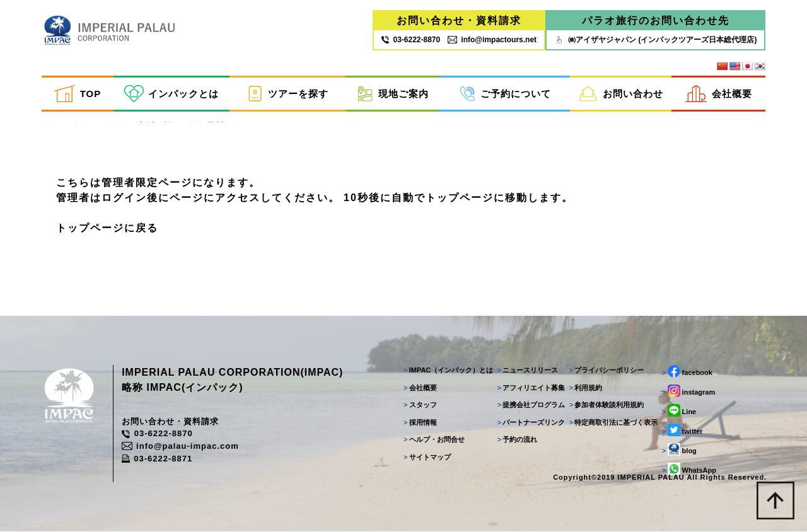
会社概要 (719, 94)
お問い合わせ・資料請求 (459, 20)
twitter (682, 431)
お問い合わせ (621, 94)
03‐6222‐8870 (411, 40)
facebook (687, 372)
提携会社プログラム (531, 405)
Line (678, 411)
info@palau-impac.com (181, 447)
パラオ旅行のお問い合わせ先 (656, 20)
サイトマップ (427, 458)
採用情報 (420, 423)
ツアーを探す (287, 94)
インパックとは (171, 94)
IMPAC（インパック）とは (448, 371)
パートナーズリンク (531, 423)
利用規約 (585, 388)
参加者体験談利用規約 (606, 405)
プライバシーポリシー (606, 371)
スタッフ (420, 405)
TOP (78, 94)
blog (679, 450)
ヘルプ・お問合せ (433, 440)
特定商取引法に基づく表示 (613, 423)
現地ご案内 (393, 94)
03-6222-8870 (158, 435)
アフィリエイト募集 (531, 388)
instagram (688, 391)
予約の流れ (517, 440)
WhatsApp (688, 470)
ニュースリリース (527, 371)
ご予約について (505, 94)
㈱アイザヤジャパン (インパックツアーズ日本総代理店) (655, 40)
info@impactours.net (492, 40)
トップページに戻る (107, 228)
